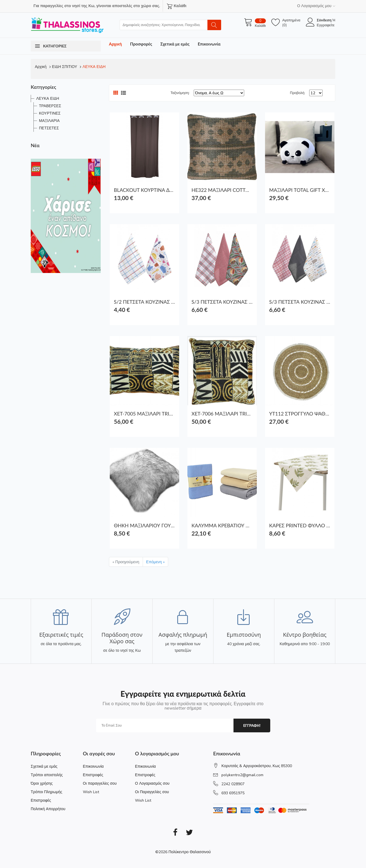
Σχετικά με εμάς (175, 44)
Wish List (91, 792)
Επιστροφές (41, 800)
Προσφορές (141, 44)
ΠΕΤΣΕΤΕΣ (49, 128)
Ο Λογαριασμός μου (316, 6)
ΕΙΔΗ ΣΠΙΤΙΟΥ (65, 67)
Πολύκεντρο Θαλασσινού (190, 852)
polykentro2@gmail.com (242, 775)
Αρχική (115, 44)
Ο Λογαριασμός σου (152, 783)
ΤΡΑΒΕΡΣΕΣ (50, 106)
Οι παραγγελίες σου (100, 783)
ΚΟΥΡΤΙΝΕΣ (50, 113)
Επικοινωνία (209, 44)
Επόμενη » (155, 562)
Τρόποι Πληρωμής (47, 792)
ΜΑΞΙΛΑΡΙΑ (49, 121)
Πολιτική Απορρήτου (48, 809)
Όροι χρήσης (42, 783)
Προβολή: (298, 93)
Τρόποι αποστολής (47, 775)
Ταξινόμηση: (180, 93)
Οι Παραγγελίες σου (152, 792)
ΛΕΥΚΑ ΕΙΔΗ (94, 67)
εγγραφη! (252, 725)
